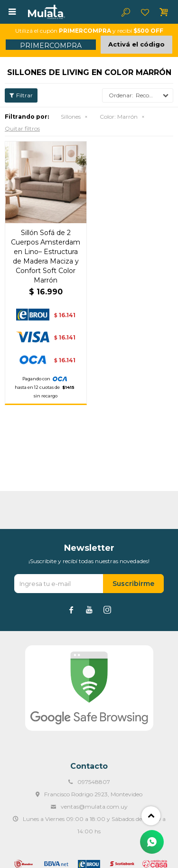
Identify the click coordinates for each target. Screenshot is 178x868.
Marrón (119, 117)
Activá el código (136, 44)
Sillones (71, 117)
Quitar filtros (22, 128)
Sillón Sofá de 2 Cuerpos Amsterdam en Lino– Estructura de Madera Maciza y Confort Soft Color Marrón (46, 256)
